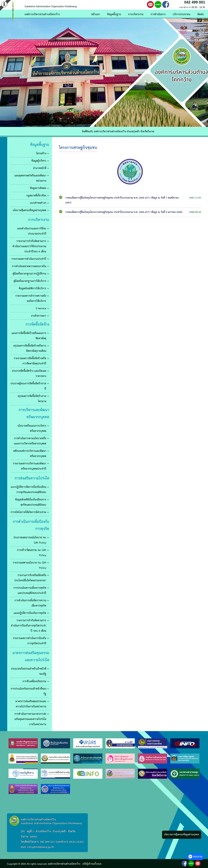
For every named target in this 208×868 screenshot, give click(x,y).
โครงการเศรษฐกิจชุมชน (78, 148)
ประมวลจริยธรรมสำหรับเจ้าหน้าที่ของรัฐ (29, 671)
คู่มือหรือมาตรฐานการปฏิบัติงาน (29, 274)
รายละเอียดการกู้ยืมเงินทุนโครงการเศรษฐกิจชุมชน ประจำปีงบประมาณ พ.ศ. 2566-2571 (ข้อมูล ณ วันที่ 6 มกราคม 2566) (124, 212)
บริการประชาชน (181, 14)
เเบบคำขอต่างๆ (38, 203)
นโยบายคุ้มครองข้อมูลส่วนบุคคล (29, 210)
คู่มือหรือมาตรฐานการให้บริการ (30, 281)
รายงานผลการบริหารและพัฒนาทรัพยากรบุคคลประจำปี (30, 466)
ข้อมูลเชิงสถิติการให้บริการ (32, 288)
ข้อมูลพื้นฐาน (114, 14)
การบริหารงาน (136, 14)
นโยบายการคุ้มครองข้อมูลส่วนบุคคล (182, 835)
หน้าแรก (96, 14)
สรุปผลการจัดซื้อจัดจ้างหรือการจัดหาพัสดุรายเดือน (30, 348)
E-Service (41, 308)
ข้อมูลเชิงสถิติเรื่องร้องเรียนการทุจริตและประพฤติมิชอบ (31, 502)
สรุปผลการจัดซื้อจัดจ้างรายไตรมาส (32, 399)
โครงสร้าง (41, 153)
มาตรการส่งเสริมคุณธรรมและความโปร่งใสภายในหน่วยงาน (31, 704)
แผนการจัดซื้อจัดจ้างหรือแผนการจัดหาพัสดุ (29, 336)
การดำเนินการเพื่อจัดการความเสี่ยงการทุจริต (30, 603)
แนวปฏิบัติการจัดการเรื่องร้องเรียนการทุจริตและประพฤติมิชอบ (28, 490)
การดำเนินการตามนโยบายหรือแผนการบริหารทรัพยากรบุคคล (30, 441)
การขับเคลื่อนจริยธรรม (34, 681)
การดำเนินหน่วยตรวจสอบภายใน (29, 266)
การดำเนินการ (158, 14)
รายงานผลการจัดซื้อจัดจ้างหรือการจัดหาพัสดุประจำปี (30, 361)
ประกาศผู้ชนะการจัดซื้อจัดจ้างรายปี (28, 386)
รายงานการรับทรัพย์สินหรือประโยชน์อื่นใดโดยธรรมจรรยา (30, 578)
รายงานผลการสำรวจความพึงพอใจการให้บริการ (31, 298)
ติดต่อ (201, 14)
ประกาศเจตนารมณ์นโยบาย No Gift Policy (30, 540)
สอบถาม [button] (195, 857)
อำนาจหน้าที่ (40, 168)
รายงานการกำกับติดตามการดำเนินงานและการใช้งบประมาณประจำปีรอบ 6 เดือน (29, 246)
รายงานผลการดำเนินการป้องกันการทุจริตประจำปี (30, 641)
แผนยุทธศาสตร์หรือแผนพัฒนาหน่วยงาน (30, 178)
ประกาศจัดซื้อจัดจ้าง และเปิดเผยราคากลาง (29, 374)
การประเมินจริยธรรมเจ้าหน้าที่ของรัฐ (28, 691)
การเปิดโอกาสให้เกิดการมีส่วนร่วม (28, 512)
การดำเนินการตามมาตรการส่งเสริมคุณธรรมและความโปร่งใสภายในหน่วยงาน (30, 719)
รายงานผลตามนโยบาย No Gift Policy (29, 565)
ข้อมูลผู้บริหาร (39, 161)
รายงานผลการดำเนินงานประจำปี (29, 259)
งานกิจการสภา (39, 316)
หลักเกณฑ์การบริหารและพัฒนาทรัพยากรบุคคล (30, 454)
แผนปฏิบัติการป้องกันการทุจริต (30, 613)
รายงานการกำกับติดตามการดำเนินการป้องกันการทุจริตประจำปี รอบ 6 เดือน (29, 626)
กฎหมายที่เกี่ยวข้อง (36, 196)
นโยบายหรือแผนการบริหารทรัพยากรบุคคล (32, 428)
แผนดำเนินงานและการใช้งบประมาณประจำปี (32, 231)
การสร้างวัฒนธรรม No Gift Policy (32, 553)
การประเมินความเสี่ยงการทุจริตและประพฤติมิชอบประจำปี (30, 591)
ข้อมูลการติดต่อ (38, 188)
